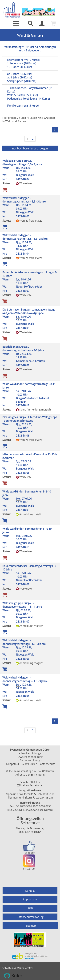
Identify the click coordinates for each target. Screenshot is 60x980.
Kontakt (30, 891)
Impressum (30, 899)
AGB (30, 908)
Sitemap (31, 926)
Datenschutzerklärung (30, 917)
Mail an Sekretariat (32, 785)
